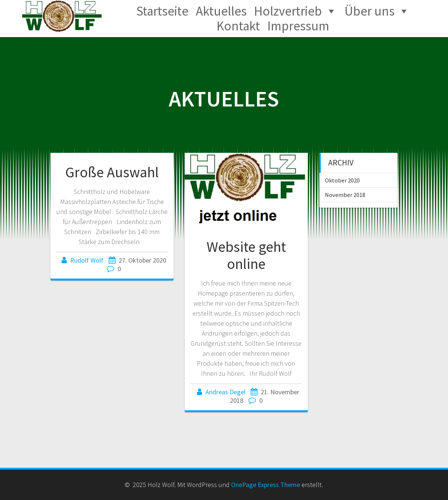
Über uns (370, 11)
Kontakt (238, 26)
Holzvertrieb (288, 11)
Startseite (162, 11)
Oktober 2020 (342, 180)
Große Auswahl (112, 172)
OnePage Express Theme (266, 485)
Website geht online (246, 255)
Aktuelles (221, 11)
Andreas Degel (225, 392)
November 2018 (345, 195)
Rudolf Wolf (87, 260)
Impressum (298, 26)
